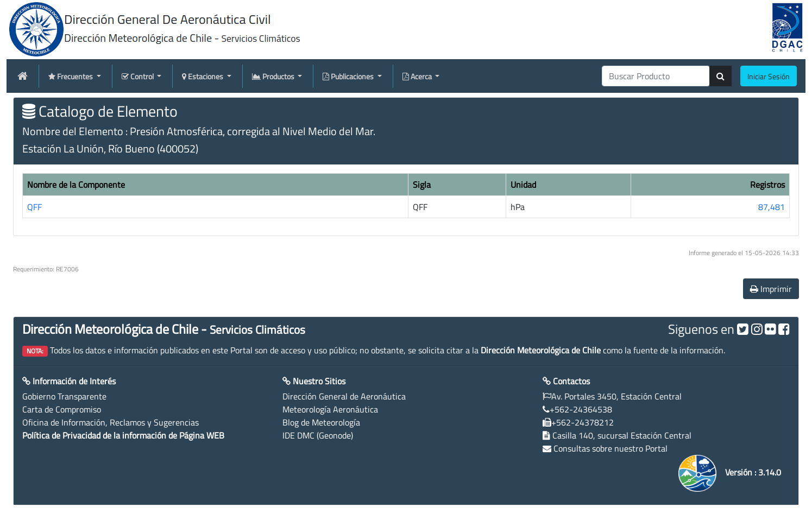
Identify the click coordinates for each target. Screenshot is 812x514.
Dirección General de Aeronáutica (344, 396)
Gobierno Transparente (64, 396)
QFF (34, 207)
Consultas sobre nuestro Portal (610, 448)
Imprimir (771, 289)
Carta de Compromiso (62, 409)
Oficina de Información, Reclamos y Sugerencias (111, 422)
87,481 (772, 207)
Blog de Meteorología (321, 422)
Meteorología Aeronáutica (330, 409)
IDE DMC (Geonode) (318, 435)
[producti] (656, 76)
